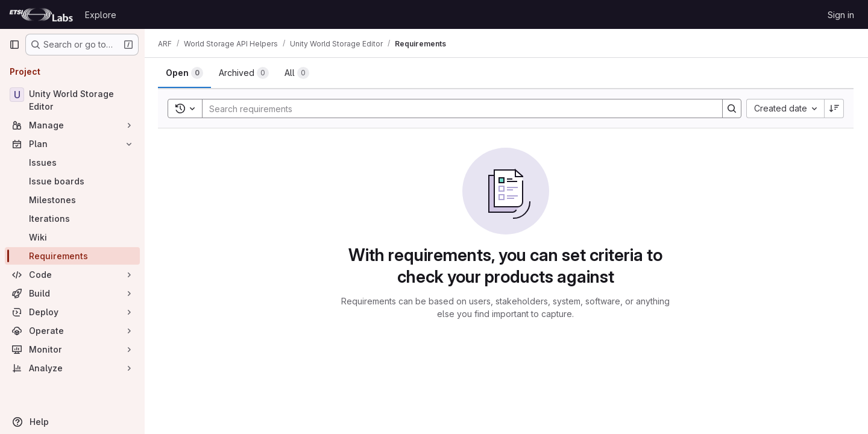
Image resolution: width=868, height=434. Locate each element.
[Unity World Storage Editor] (72, 100)
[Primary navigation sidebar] (14, 45)
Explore (101, 15)
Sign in (841, 15)
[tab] (186, 73)
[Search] (457, 108)
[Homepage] (41, 14)
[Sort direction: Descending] (834, 108)
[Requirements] (72, 256)
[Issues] (72, 162)
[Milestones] (72, 200)
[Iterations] (72, 219)
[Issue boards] (72, 181)
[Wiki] (72, 237)
